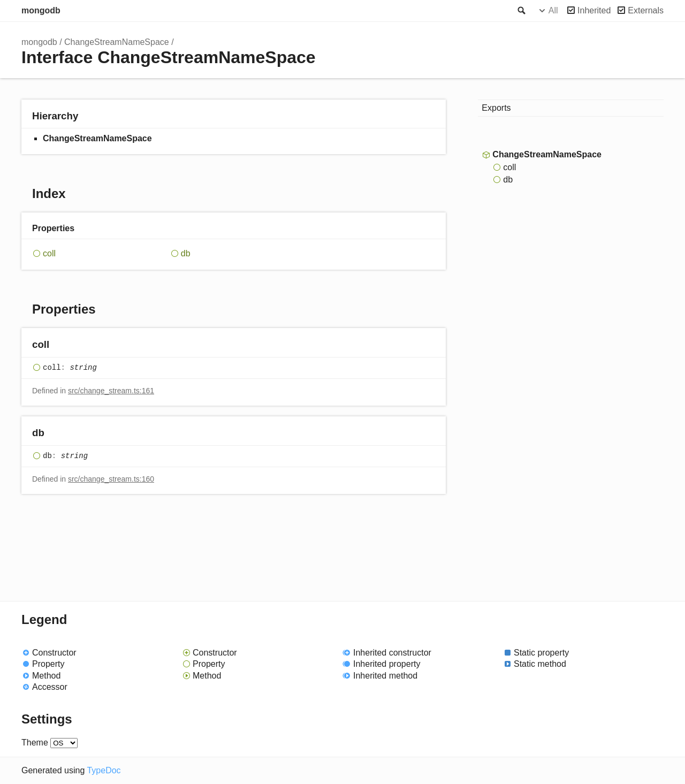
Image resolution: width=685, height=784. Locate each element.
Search (521, 11)
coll (49, 253)
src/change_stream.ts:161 (111, 391)
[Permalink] (60, 345)
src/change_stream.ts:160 (111, 479)
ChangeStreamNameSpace (117, 42)
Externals (646, 10)
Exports (496, 108)
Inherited (594, 10)
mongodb (41, 10)
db (186, 253)
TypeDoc (104, 770)
